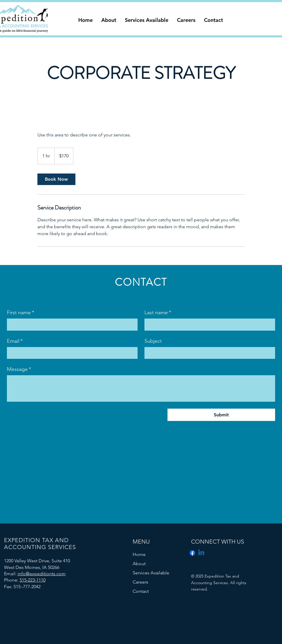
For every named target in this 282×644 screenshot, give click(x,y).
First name (21, 313)
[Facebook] (192, 553)
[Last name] (208, 324)
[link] (56, 179)
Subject (153, 341)
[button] (109, 20)
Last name (158, 313)
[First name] (70, 324)
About (139, 564)
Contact (141, 591)
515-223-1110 (33, 580)
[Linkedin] (201, 553)
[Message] (141, 388)
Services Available (151, 573)
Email (15, 341)
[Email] (70, 353)
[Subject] (208, 353)
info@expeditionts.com (42, 574)
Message (19, 369)
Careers (140, 582)
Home (139, 554)
